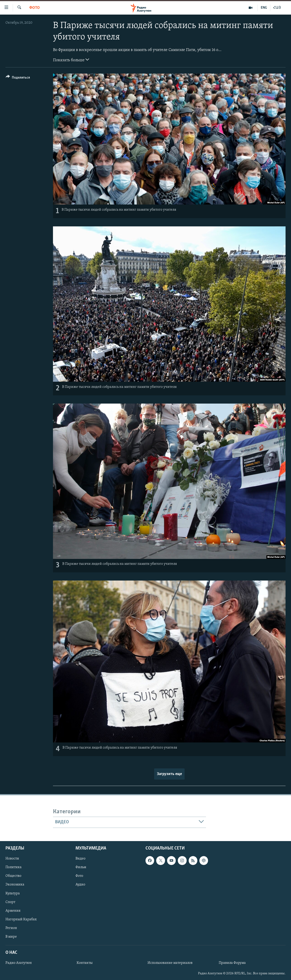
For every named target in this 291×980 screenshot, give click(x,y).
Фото (35, 8)
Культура (13, 893)
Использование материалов (170, 963)
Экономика (15, 885)
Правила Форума (232, 963)
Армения (13, 911)
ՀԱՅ (277, 8)
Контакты (85, 963)
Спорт (10, 902)
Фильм (81, 867)
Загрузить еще (169, 774)
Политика (14, 867)
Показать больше (71, 60)
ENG (264, 8)
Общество (13, 876)
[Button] (18, 78)
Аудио (80, 885)
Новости (12, 859)
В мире (11, 937)
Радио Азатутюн (19, 963)
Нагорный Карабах (21, 919)
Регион (11, 928)
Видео (80, 859)
